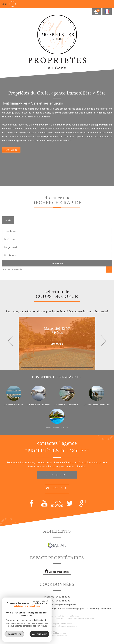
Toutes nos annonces (74, 618)
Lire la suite (11, 150)
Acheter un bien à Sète (14, 405)
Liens (58, 618)
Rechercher (57, 263)
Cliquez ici (57, 475)
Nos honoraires (49, 618)
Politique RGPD (89, 618)
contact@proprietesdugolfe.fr (61, 605)
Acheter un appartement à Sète (97, 405)
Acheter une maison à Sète (57, 428)
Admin (63, 618)
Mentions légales (36, 618)
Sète (17, 129)
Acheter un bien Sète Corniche (67, 405)
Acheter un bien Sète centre (39, 405)
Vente (8, 220)
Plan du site (24, 618)
